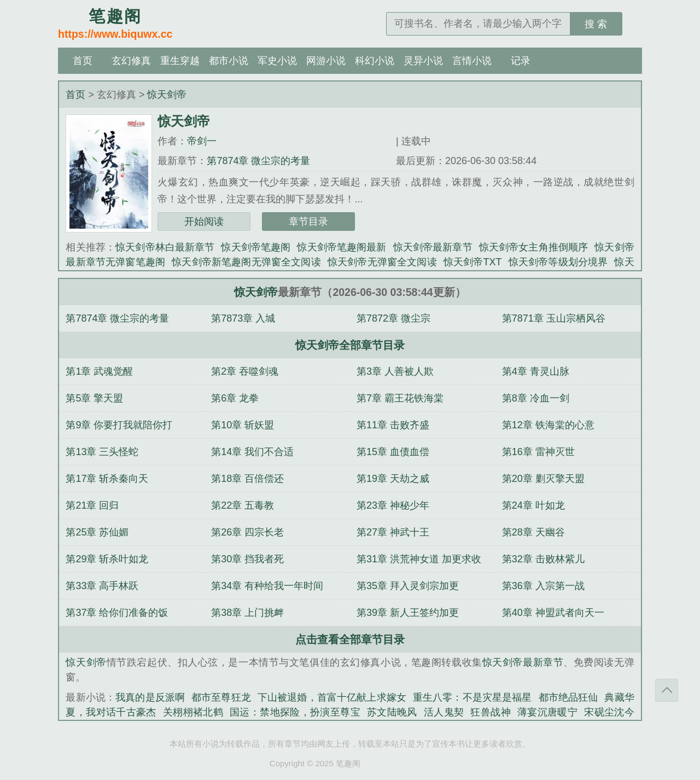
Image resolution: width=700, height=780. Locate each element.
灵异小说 (423, 61)
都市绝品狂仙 (568, 697)
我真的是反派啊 (150, 697)
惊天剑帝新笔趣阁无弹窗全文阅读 (246, 262)
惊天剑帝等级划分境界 (558, 262)
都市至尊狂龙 (221, 697)
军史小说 (277, 61)
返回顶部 (667, 690)
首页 (83, 61)
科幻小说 (375, 61)
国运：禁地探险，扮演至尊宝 (295, 712)
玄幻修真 (131, 61)
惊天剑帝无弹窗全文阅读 (382, 262)
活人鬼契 (444, 712)
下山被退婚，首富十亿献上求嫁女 (332, 697)
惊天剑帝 (167, 95)
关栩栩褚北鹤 (193, 712)
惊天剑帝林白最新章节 (165, 247)
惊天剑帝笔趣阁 (256, 247)
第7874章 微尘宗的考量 (258, 161)
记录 (521, 61)
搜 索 (596, 24)
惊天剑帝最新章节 (433, 247)
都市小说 (229, 61)
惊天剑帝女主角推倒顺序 (534, 247)
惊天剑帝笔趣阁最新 (342, 247)
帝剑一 (202, 141)
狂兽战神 (491, 712)
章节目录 (308, 222)
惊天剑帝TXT (473, 262)
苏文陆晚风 (392, 712)
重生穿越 (180, 61)
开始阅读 (204, 222)
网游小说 (326, 61)
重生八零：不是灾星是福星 (472, 697)
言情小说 (472, 61)
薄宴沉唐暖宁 (547, 712)
